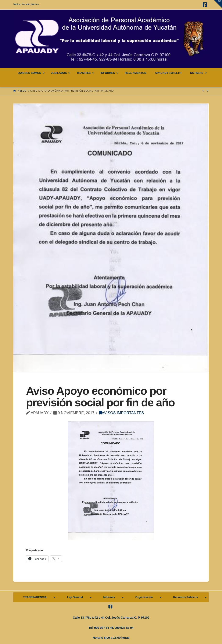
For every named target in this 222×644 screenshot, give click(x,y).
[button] (218, 4)
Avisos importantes (122, 413)
